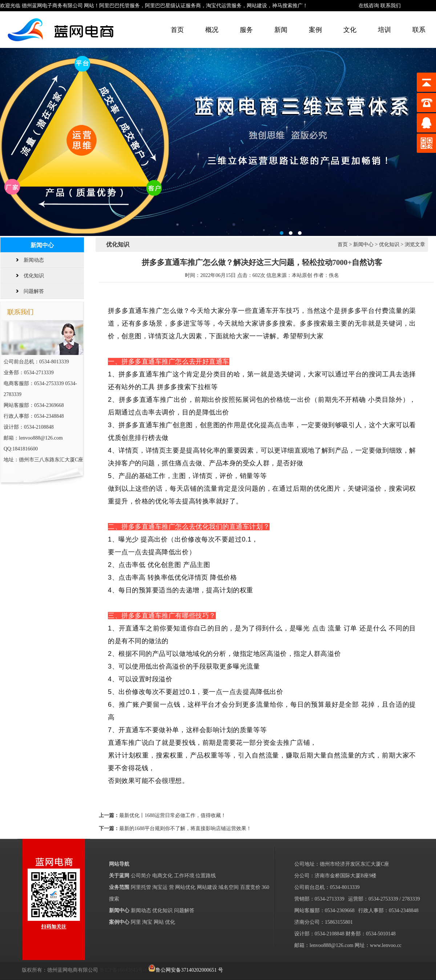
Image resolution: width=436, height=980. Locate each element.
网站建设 (207, 887)
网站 (159, 922)
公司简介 (141, 876)
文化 (350, 30)
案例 (315, 30)
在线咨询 (369, 6)
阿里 (136, 922)
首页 (177, 30)
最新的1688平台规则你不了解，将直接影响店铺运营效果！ (185, 828)
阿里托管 (141, 887)
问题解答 (34, 291)
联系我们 (391, 6)
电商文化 (162, 876)
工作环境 (184, 876)
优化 (170, 922)
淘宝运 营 (164, 887)
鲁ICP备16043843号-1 (123, 970)
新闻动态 (34, 260)
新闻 (281, 30)
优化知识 (34, 276)
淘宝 (147, 922)
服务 (246, 30)
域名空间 (229, 887)
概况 (212, 30)
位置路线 (206, 876)
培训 (384, 30)
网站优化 (185, 887)
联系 (419, 30)
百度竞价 (250, 887)
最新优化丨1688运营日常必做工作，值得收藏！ (173, 815)
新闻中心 (363, 244)
